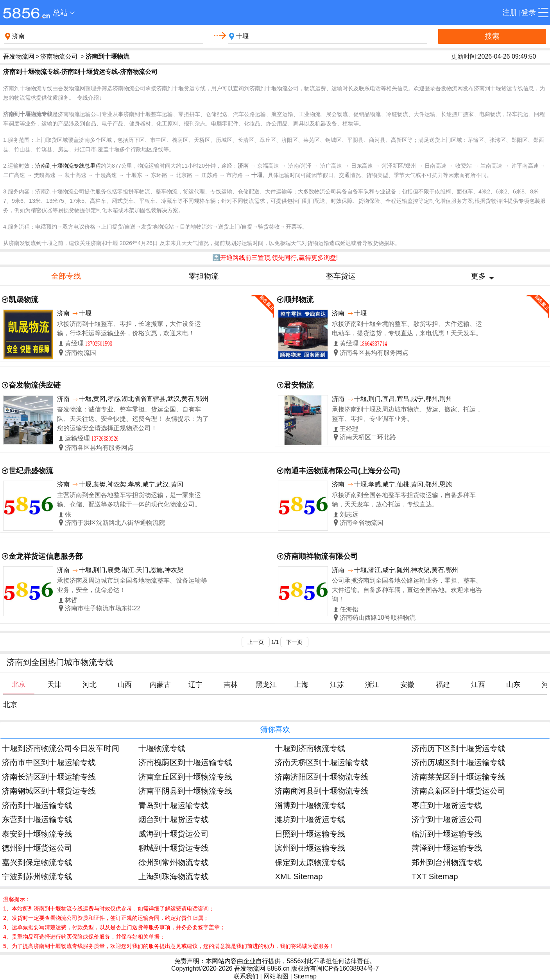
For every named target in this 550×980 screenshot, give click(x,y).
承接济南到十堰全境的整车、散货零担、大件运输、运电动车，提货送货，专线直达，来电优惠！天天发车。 (407, 328)
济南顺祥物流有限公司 (321, 556)
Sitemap (305, 976)
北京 (10, 705)
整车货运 (341, 276)
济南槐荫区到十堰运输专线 (185, 762)
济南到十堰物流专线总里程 (68, 166)
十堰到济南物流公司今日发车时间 (61, 748)
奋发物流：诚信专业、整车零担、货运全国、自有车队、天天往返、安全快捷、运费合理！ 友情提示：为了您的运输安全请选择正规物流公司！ (133, 419)
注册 (510, 12)
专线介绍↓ (89, 98)
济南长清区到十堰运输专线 (49, 777)
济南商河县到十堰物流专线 (322, 791)
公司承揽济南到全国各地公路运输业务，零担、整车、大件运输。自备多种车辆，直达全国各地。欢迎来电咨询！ (407, 590)
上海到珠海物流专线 (174, 876)
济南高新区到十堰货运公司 (459, 791)
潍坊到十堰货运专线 (310, 819)
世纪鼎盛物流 (31, 471)
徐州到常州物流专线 (174, 862)
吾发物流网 (19, 56)
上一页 (256, 642)
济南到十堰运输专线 (37, 805)
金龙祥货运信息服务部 (46, 556)
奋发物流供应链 (35, 385)
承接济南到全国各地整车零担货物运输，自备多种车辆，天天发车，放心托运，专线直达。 (404, 500)
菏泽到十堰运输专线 (447, 848)
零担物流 (204, 276)
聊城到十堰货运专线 (174, 848)
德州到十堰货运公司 (37, 848)
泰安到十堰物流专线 (37, 834)
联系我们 (246, 976)
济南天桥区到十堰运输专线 (322, 762)
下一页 (294, 642)
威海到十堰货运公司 (174, 834)
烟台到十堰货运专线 (174, 819)
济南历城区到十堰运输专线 (459, 762)
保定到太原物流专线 (310, 862)
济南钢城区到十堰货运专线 (49, 791)
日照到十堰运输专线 (310, 834)
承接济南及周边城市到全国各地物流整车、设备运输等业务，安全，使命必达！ (132, 585)
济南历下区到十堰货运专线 (459, 748)
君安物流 (299, 385)
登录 (529, 12)
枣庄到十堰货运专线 (447, 805)
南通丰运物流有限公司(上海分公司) (342, 471)
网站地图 (276, 976)
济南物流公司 (59, 56)
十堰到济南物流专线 (310, 748)
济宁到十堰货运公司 (447, 819)
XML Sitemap (299, 876)
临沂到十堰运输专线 (447, 834)
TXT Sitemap (435, 876)
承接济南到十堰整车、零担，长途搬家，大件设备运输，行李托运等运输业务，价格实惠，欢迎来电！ (129, 328)
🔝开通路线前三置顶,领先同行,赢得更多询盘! (275, 258)
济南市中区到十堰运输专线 (49, 762)
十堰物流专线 (162, 748)
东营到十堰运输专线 (37, 819)
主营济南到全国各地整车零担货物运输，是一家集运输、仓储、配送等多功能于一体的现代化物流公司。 (129, 500)
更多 (478, 276)
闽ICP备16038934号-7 (348, 968)
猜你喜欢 (275, 729)
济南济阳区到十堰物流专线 (322, 777)
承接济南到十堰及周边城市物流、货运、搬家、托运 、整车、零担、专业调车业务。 (408, 414)
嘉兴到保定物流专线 (37, 862)
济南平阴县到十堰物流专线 (185, 791)
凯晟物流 (23, 300)
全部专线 (66, 276)
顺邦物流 (299, 300)
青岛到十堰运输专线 (174, 805)
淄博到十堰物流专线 (310, 805)
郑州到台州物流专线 (447, 862)
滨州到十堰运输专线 (310, 848)
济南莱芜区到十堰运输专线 (459, 777)
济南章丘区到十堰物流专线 (185, 777)
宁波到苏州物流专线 (37, 876)
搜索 (492, 36)
